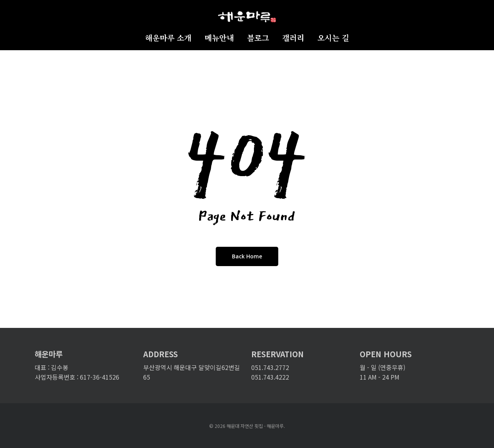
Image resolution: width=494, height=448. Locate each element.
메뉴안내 (219, 38)
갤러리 (293, 38)
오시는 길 (333, 38)
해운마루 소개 (168, 38)
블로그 (258, 38)
